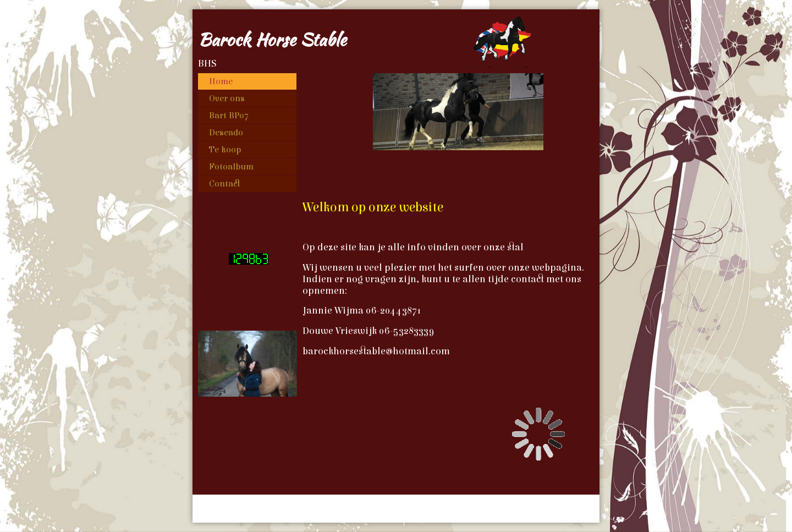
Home (221, 81)
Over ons (227, 98)
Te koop (225, 150)
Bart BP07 (229, 116)
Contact (225, 184)
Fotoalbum (231, 167)
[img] (396, 39)
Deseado (226, 133)
